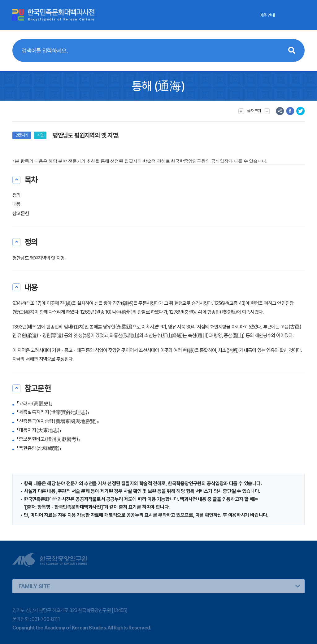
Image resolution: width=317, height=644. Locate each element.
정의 (17, 195)
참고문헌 (21, 213)
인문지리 (22, 135)
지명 (40, 135)
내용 (17, 204)
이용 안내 (267, 15)
